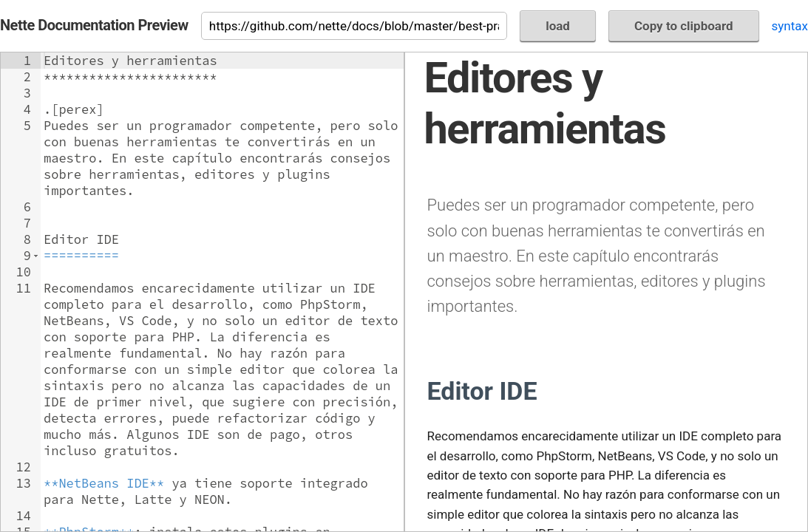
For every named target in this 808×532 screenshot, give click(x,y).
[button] (36, 256)
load (558, 26)
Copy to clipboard (684, 26)
